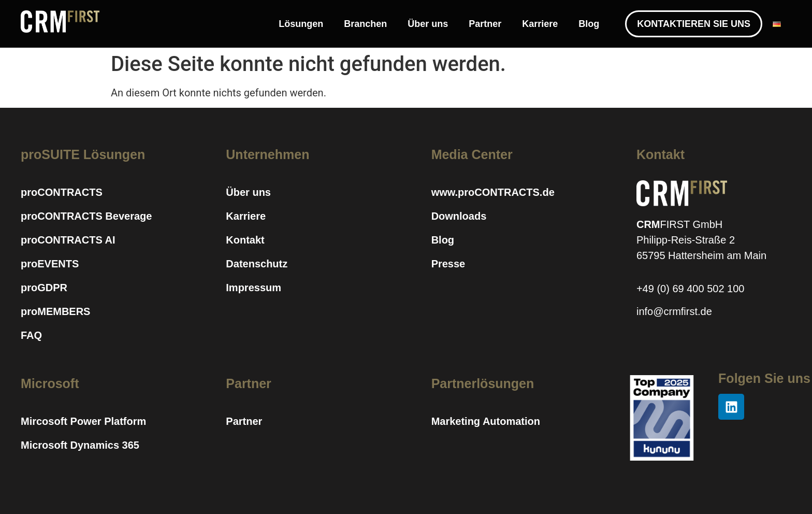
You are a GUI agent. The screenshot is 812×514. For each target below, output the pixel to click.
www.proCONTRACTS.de (493, 192)
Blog (589, 24)
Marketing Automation (486, 421)
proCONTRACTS (62, 192)
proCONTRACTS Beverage (86, 216)
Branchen (365, 24)
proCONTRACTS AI (68, 240)
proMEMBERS (55, 311)
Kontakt (245, 240)
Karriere (540, 24)
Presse (448, 264)
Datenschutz (257, 264)
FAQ (31, 335)
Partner (485, 24)
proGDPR (44, 288)
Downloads (459, 216)
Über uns (428, 24)
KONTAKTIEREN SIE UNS (694, 24)
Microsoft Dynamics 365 (80, 445)
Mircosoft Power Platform (83, 421)
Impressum (253, 288)
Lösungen (301, 24)
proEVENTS (50, 264)
